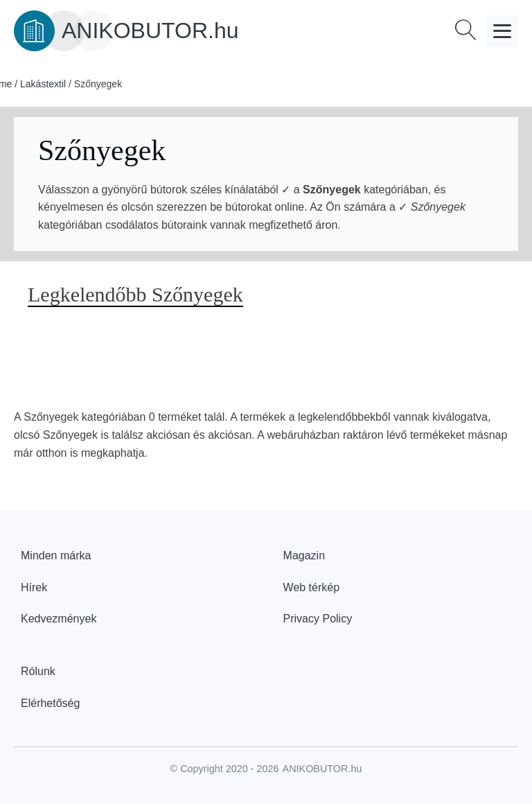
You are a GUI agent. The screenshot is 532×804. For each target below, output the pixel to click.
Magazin (304, 556)
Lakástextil (43, 84)
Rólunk (38, 671)
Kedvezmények (59, 619)
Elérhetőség (50, 703)
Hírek (34, 587)
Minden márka (56, 556)
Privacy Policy (318, 619)
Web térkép (312, 587)
